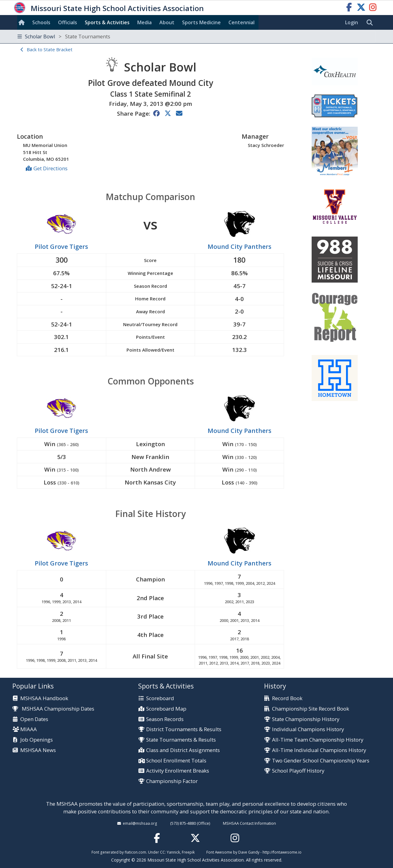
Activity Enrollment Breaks (178, 771)
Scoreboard (160, 698)
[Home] (23, 22)
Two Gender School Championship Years (321, 761)
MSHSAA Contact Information (249, 823)
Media (144, 22)
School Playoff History (298, 771)
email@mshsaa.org (140, 823)
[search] (371, 23)
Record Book (287, 698)
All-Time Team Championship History (318, 740)
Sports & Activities (107, 22)
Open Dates (34, 719)
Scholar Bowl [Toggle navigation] (64, 37)
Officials (68, 22)
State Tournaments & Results (181, 740)
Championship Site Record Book (311, 709)
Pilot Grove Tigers (61, 247)
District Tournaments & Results (184, 729)
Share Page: (134, 113)
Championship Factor (172, 781)
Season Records (165, 719)
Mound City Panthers (239, 247)
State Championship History (306, 719)
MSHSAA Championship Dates (53, 709)
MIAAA (29, 729)
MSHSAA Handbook (44, 698)
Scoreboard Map (166, 709)
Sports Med (201, 22)
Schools (41, 22)
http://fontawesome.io (282, 852)
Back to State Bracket (50, 49)
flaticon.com (135, 852)
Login (352, 22)
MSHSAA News (38, 750)
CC (162, 852)
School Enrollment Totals (176, 761)
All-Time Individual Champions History (319, 750)
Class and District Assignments (183, 750)
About (167, 22)
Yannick (173, 852)
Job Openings (37, 740)
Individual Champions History (308, 729)
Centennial (241, 22)
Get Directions (51, 168)
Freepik (188, 852)
